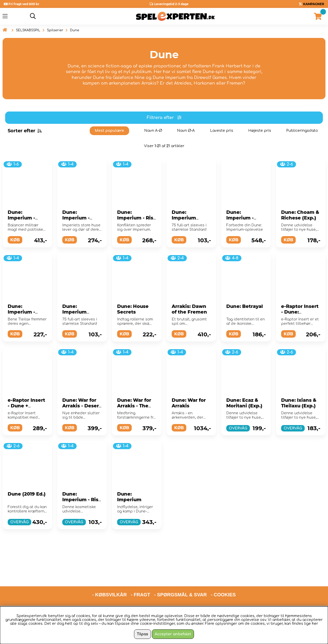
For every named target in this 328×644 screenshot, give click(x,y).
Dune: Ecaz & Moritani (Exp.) (244, 403)
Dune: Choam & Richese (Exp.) (300, 215)
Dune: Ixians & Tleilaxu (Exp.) (299, 403)
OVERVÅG (238, 428)
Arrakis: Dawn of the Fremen (189, 309)
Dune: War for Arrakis (189, 403)
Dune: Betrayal (245, 306)
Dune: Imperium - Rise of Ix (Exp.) (137, 218)
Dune (75, 30)
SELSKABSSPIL (28, 30)
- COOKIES (223, 575)
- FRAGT (140, 575)
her (315, 624)
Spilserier (55, 30)
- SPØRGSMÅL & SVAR (180, 575)
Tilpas (142, 634)
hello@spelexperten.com (212, 588)
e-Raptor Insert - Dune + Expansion (26, 406)
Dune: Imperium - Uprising (21, 218)
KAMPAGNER (314, 4)
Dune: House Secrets (133, 309)
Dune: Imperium (129, 497)
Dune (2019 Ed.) (27, 494)
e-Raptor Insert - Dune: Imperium (300, 312)
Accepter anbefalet (173, 634)
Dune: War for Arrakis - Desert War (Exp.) (82, 406)
